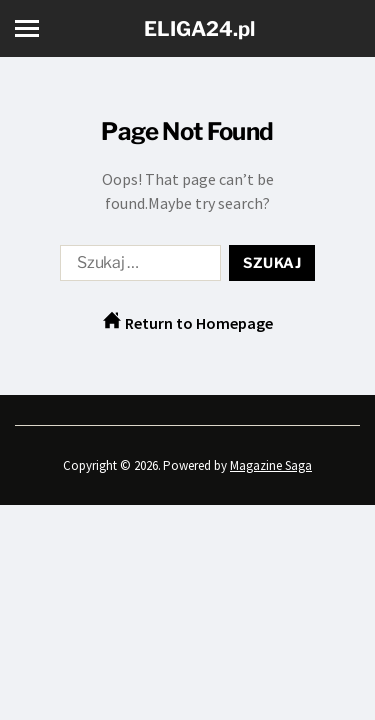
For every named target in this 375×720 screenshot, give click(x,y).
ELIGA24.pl (199, 29)
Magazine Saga (271, 465)
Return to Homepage (188, 322)
